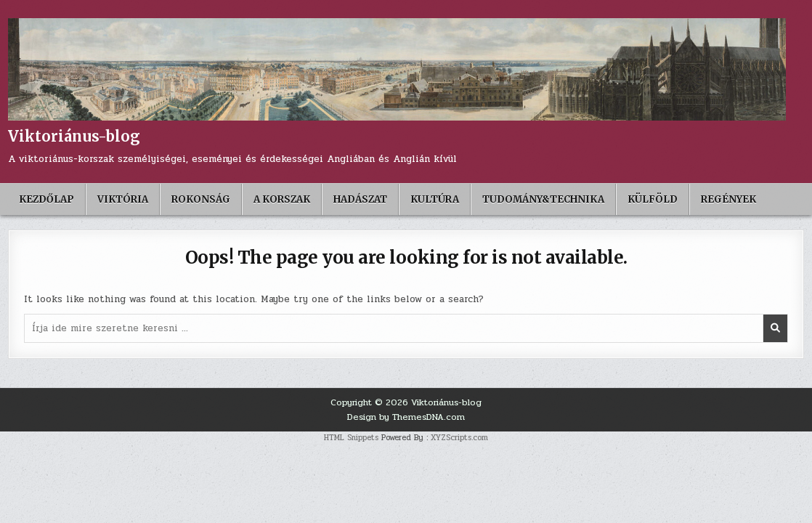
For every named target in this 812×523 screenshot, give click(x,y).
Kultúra (435, 199)
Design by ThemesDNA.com (406, 417)
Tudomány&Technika (543, 199)
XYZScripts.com (459, 438)
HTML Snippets (351, 438)
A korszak (282, 199)
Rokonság (201, 199)
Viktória (123, 199)
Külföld (653, 199)
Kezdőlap (46, 199)
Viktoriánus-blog (74, 136)
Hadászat (360, 199)
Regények (728, 199)
